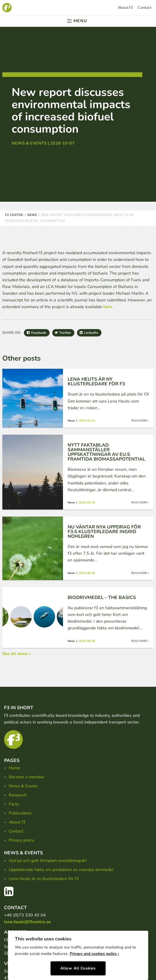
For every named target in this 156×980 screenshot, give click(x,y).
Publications (20, 813)
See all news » (16, 654)
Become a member (27, 777)
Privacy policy (21, 840)
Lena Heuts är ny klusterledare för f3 (44, 879)
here (108, 307)
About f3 (125, 8)
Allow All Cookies (78, 968)
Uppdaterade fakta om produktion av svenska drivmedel (61, 870)
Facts (14, 804)
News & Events (23, 786)
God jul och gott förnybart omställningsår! (48, 860)
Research (18, 795)
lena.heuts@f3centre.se (27, 922)
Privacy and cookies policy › (94, 954)
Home (14, 768)
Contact (144, 8)
